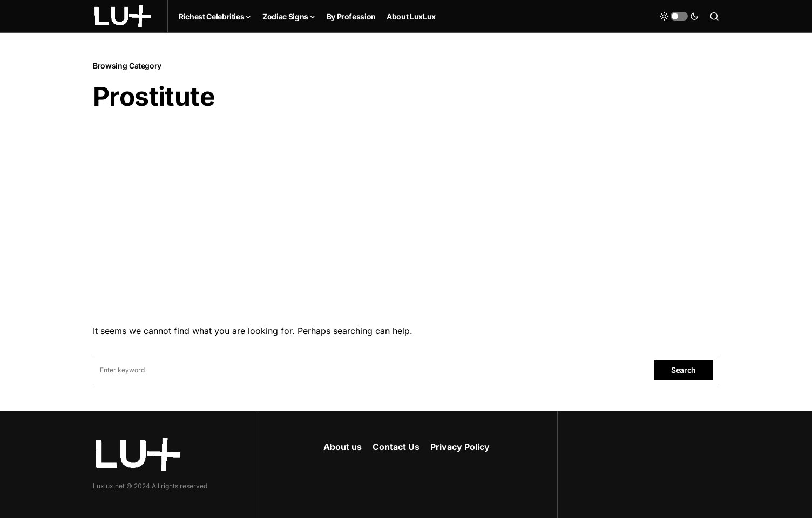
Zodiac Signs (285, 16)
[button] (679, 16)
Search (684, 370)
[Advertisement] (406, 214)
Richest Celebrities (211, 16)
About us (343, 447)
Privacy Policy (460, 447)
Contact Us (396, 447)
